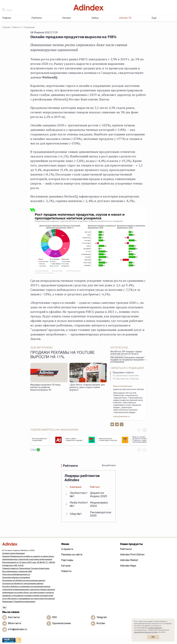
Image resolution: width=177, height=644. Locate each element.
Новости (17, 27)
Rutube (101, 623)
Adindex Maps (128, 566)
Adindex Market (129, 560)
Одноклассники (62, 623)
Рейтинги (126, 549)
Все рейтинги (109, 465)
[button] (145, 430)
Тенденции (29, 27)
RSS (55, 617)
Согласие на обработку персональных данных (23, 583)
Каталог (66, 566)
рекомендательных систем (146, 632)
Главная (6, 27)
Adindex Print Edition (132, 555)
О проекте (67, 549)
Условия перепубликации (14, 553)
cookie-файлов (155, 628)
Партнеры (67, 560)
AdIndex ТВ (125, 18)
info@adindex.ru (18, 629)
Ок (153, 637)
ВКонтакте (14, 623)
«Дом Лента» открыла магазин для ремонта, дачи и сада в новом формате (87, 388)
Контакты (14, 617)
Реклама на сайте (72, 555)
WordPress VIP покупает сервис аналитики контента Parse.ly (126, 353)
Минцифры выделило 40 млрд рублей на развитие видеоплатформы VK (45, 388)
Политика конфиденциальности (16, 574)
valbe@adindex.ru (122, 417)
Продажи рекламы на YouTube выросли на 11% (62, 355)
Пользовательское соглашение (16, 577)
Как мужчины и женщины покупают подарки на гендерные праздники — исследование (128, 360)
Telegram (102, 617)
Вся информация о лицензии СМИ (17, 571)
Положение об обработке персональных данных (24, 580)
